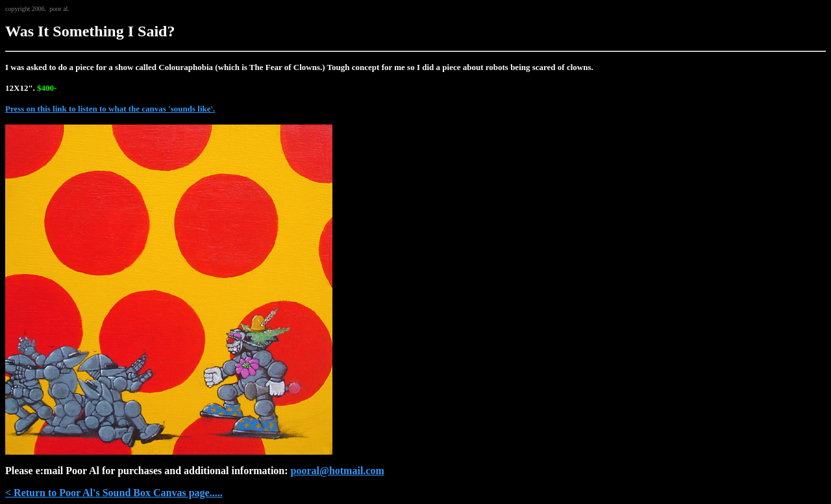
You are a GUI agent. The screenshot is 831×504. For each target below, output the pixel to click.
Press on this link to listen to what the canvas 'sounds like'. (110, 109)
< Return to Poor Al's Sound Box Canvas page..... (114, 493)
